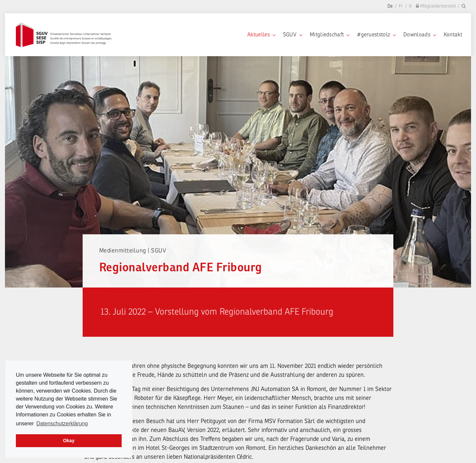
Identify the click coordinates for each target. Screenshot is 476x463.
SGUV (292, 35)
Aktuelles (261, 35)
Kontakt (453, 35)
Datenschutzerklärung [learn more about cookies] (62, 424)
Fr (401, 6)
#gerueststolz (376, 35)
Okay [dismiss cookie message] (69, 441)
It (410, 6)
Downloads (419, 35)
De (390, 6)
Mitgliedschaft (329, 35)
